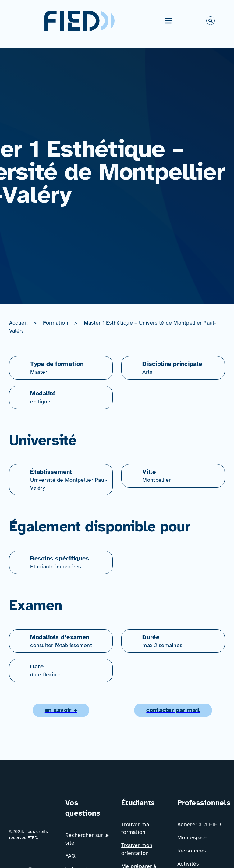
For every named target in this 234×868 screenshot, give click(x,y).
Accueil (18, 323)
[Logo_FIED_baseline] (33, 800)
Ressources (191, 851)
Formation (56, 323)
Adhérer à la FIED (199, 824)
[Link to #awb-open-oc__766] (211, 21)
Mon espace (192, 837)
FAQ (70, 856)
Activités (188, 864)
